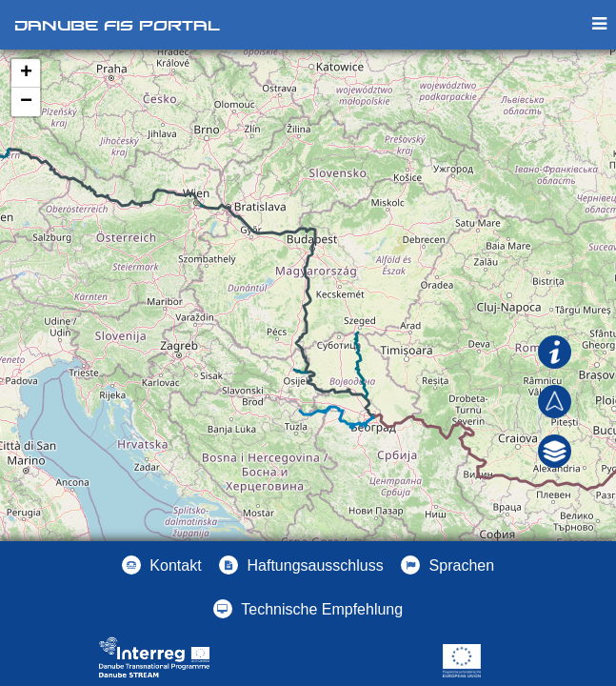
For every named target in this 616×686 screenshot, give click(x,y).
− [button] (26, 102)
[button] (555, 450)
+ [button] (26, 73)
